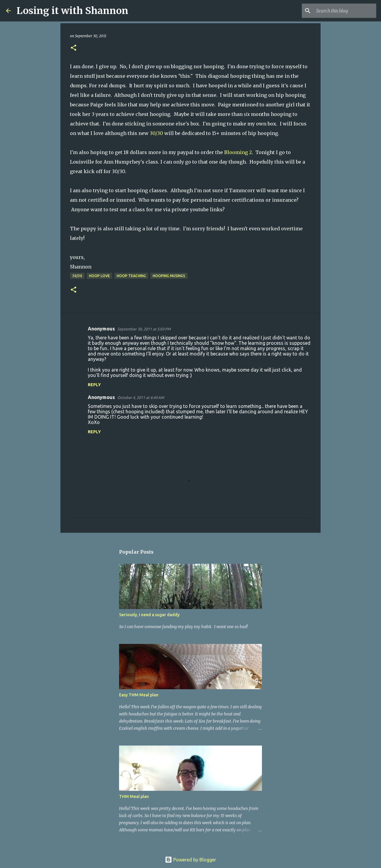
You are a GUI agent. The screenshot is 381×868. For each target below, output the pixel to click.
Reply (94, 385)
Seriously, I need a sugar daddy (149, 615)
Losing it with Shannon (72, 11)
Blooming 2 (238, 152)
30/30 (156, 133)
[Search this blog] (345, 11)
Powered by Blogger (190, 860)
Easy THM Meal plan (139, 695)
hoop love (99, 276)
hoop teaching (131, 276)
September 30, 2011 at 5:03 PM (144, 329)
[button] (74, 48)
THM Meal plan (134, 796)
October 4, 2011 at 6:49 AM (141, 397)
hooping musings (169, 276)
